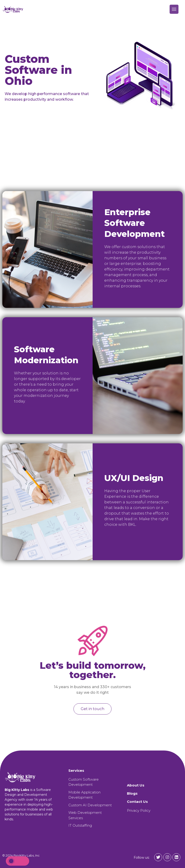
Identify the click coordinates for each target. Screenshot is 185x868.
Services (76, 770)
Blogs (132, 793)
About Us (136, 785)
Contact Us (137, 802)
